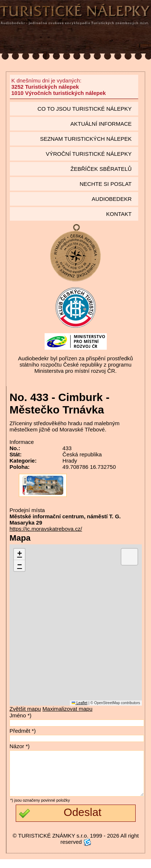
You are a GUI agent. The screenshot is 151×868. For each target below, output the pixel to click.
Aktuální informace (101, 124)
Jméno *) (20, 715)
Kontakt (119, 214)
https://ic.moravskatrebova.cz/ (46, 529)
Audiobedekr (112, 199)
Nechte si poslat (106, 184)
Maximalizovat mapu (67, 709)
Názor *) (20, 746)
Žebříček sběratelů (101, 169)
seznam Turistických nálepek (86, 139)
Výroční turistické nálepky (89, 154)
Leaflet (80, 703)
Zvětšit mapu (25, 709)
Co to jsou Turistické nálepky (84, 109)
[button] (19, 554)
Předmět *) (23, 731)
